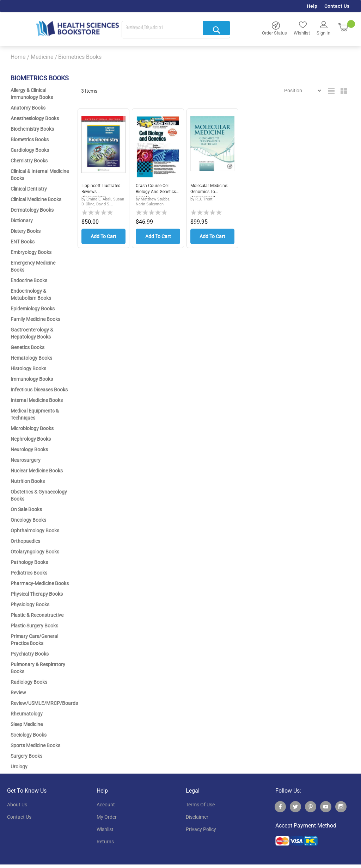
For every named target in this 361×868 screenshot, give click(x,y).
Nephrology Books (31, 439)
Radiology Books (29, 682)
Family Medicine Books (35, 319)
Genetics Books (27, 347)
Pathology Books (29, 562)
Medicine (42, 57)
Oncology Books (28, 520)
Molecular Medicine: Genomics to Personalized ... (212, 190)
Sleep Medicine (27, 724)
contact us (19, 817)
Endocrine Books (29, 280)
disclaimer (197, 817)
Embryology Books (31, 252)
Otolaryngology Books (35, 552)
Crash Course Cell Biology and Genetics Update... (156, 190)
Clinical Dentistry (29, 189)
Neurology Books (29, 449)
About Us (17, 805)
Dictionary (22, 221)
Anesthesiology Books (35, 118)
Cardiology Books (30, 150)
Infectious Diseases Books (39, 390)
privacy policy (201, 829)
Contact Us (337, 6)
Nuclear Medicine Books (37, 471)
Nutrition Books (28, 481)
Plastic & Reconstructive (37, 615)
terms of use (200, 805)
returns (105, 842)
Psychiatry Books (30, 654)
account (106, 805)
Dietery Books (26, 231)
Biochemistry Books (32, 129)
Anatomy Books (28, 108)
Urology (19, 767)
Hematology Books (31, 358)
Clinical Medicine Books (36, 199)
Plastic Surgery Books (34, 626)
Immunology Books (32, 379)
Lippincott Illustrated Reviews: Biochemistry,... (103, 190)
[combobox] (176, 30)
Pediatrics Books (29, 573)
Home (18, 57)
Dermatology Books (32, 210)
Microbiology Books (32, 428)
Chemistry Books (29, 161)
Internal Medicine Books (37, 400)
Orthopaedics (25, 541)
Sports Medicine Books (35, 745)
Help (312, 6)
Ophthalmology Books (35, 531)
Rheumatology (27, 714)
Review (18, 693)
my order (107, 817)
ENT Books (23, 242)
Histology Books (28, 368)
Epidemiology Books (33, 309)
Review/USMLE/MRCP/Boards (44, 703)
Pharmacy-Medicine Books (40, 583)
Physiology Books (30, 604)
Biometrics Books (30, 139)
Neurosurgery (26, 460)
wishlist (105, 829)
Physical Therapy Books (37, 594)
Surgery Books (26, 756)
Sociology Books (29, 735)
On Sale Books (26, 509)
